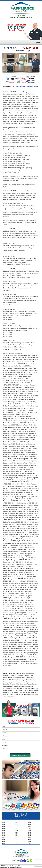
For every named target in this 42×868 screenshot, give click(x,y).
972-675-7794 (17, 27)
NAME (3, 726)
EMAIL (3, 739)
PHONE (4, 733)
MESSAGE (5, 746)
